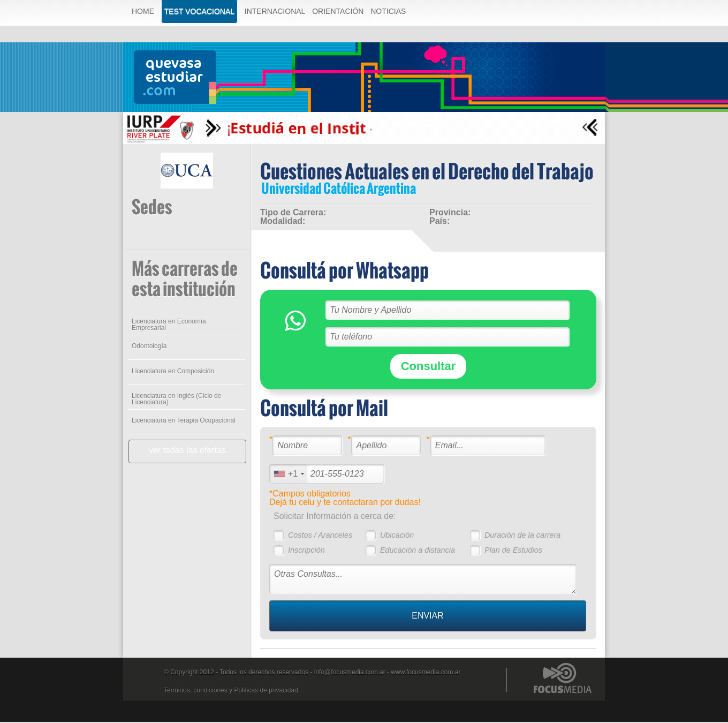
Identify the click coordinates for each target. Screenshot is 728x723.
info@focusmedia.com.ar (350, 673)
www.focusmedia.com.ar (426, 673)
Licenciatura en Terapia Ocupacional (183, 421)
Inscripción (306, 551)
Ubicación (396, 536)
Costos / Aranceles (320, 536)
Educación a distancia (417, 551)
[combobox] (288, 475)
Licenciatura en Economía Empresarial (168, 326)
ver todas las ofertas (187, 451)
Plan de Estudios (513, 551)
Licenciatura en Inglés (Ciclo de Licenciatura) (176, 400)
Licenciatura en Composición (172, 372)
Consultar (428, 367)
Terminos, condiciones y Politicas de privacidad (231, 691)
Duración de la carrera (522, 536)
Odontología (149, 347)
